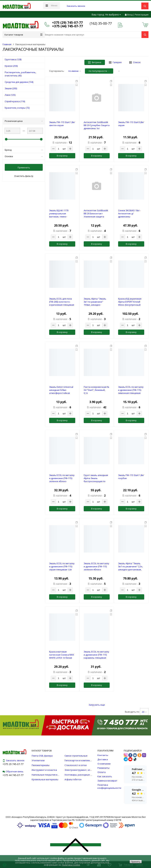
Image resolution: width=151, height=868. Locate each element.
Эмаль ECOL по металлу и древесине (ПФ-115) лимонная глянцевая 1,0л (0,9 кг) (131, 391)
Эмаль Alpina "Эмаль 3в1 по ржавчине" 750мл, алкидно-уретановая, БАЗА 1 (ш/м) (96, 305)
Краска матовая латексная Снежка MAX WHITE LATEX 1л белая (62, 655)
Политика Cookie (71, 865)
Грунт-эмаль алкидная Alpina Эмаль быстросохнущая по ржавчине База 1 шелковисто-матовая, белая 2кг (96, 483)
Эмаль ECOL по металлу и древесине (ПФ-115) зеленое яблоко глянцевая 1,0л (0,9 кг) (96, 568)
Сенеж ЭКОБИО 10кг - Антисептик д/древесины (129, 213)
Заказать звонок (76, 6)
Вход (130, 15)
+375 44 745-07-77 (13, 775)
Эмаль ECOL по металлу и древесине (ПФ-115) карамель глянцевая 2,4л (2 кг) (96, 656)
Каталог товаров (23, 35)
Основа (24, 156)
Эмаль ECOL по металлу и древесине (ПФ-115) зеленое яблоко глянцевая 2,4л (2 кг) (62, 480)
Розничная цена (24, 121)
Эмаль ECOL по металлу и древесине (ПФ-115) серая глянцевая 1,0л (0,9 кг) (62, 568)
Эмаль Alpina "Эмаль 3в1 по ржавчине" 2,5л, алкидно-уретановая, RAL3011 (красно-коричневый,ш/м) (130, 570)
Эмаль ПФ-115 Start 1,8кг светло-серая (62, 124)
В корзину (62, 156)
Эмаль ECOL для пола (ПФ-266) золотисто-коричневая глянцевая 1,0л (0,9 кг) (62, 303)
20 (144, 712)
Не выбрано (113, 15)
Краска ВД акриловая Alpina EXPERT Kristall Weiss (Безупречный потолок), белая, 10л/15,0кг (130, 305)
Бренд (24, 150)
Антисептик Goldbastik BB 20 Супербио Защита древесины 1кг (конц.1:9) (97, 127)
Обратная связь (13, 771)
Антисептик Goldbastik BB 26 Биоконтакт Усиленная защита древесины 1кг (96, 215)
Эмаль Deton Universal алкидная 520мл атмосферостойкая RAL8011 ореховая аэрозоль (61, 393)
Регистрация (142, 15)
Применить (24, 167)
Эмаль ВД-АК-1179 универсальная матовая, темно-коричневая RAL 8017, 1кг (61, 217)
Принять (136, 862)
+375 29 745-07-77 (13, 764)
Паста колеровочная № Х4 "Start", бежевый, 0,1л (96, 390)
